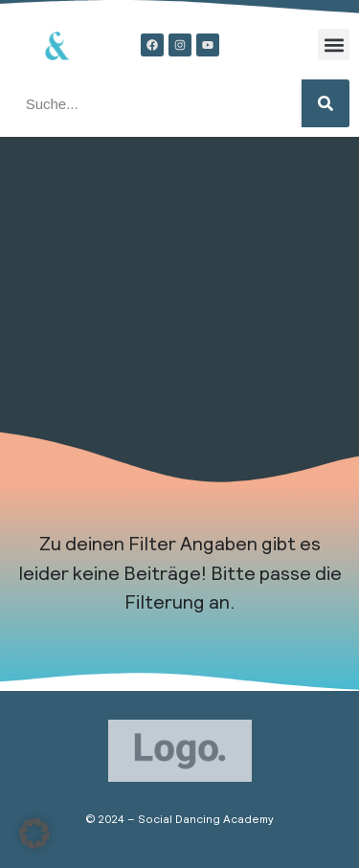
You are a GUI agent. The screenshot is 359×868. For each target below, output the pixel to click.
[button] (334, 45)
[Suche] (325, 103)
